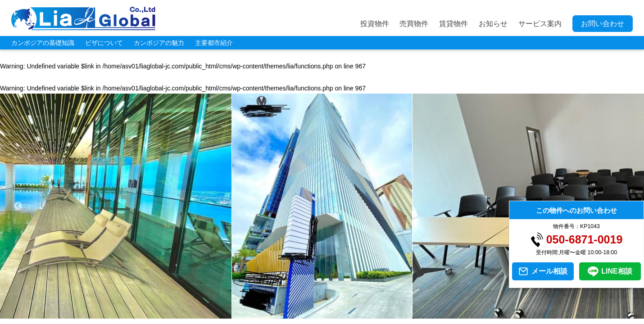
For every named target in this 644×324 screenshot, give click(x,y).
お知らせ (493, 24)
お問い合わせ (603, 24)
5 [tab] (308, 314)
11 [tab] (390, 314)
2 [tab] (268, 314)
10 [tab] (376, 314)
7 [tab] (336, 314)
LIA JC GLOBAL (83, 18)
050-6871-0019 (585, 240)
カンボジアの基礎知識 (43, 43)
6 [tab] (322, 314)
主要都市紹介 (214, 43)
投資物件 (375, 24)
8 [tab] (349, 314)
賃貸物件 (454, 24)
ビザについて (104, 43)
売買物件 (414, 24)
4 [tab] (295, 314)
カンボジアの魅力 (159, 43)
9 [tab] (363, 314)
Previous (18, 206)
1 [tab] (254, 314)
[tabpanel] (322, 206)
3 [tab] (281, 314)
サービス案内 (540, 24)
